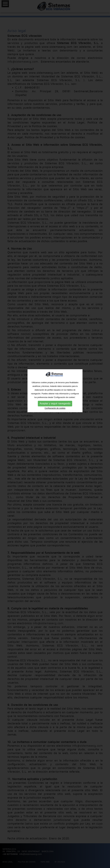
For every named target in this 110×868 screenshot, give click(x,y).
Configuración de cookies (55, 378)
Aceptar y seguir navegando (55, 373)
